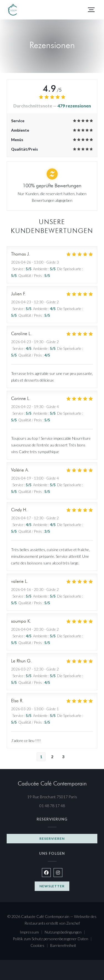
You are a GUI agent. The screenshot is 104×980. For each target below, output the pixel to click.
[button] (91, 10)
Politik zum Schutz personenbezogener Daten (53, 939)
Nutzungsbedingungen (66, 933)
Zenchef (73, 923)
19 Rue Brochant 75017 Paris (62, 796)
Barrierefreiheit (63, 946)
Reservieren (52, 838)
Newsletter (52, 886)
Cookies (40, 946)
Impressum (32, 933)
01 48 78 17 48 (52, 806)
